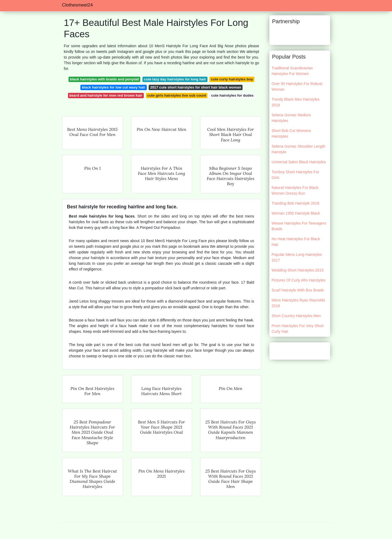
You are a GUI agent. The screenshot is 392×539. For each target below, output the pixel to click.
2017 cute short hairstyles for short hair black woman (196, 87)
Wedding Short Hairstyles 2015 (298, 270)
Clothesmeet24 (77, 5)
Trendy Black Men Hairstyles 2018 (296, 102)
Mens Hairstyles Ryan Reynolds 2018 (298, 303)
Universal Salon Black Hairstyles (299, 162)
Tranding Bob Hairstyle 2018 (296, 203)
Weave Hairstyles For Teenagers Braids (299, 226)
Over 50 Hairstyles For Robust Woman (297, 87)
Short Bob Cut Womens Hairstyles (292, 133)
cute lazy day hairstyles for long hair (175, 79)
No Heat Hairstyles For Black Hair (296, 242)
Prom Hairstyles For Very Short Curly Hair (298, 329)
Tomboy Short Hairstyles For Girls (296, 175)
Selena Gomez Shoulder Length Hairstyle (299, 149)
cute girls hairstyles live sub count (177, 95)
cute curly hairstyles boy (232, 79)
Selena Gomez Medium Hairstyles (291, 118)
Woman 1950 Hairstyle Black (296, 213)
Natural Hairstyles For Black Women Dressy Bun (295, 190)
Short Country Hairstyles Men (296, 316)
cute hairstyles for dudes (232, 95)
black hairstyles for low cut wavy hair (113, 87)
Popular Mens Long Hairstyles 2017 (297, 257)
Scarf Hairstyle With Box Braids (298, 290)
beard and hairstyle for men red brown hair (106, 95)
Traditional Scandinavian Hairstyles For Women (292, 71)
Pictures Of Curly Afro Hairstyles (299, 280)
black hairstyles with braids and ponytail (104, 79)
